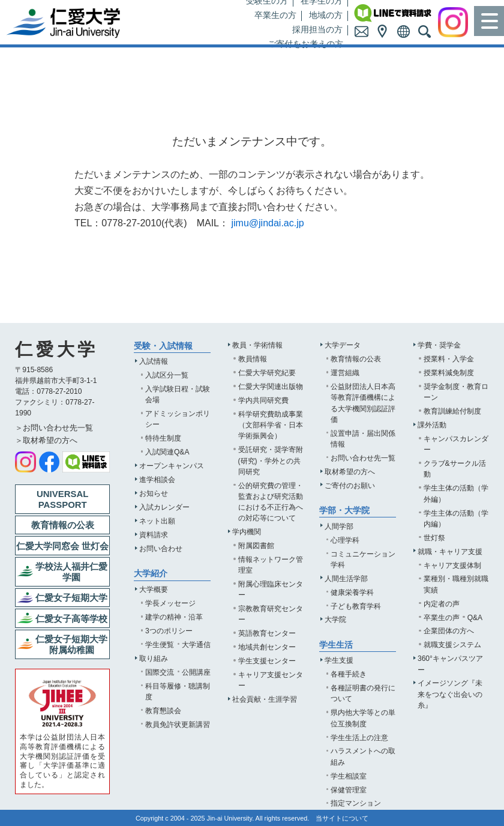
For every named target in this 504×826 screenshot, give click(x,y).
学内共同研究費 (263, 400)
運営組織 (345, 373)
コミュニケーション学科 (363, 559)
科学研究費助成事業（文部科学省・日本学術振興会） (271, 425)
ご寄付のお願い (350, 486)
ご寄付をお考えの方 (305, 44)
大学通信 (196, 645)
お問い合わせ (161, 549)
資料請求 (154, 535)
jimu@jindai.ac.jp (267, 223)
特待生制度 (163, 438)
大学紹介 (151, 574)
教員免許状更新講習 (178, 725)
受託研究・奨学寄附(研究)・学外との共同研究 (271, 460)
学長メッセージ (170, 603)
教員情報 (253, 359)
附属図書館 (256, 546)
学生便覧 (160, 645)
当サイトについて (342, 818)
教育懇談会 (163, 711)
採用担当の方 (317, 30)
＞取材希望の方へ (46, 440)
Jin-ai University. (231, 818)
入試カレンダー (164, 507)
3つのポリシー (169, 631)
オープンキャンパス (172, 466)
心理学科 (345, 540)
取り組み (154, 659)
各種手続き (349, 674)
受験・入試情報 (163, 346)
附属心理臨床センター (271, 589)
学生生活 (336, 645)
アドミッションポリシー (178, 419)
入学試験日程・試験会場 (178, 394)
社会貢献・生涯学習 (265, 699)
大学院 (335, 619)
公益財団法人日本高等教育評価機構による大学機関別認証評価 (363, 403)
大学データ (343, 345)
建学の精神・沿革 (174, 617)
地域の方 (326, 15)
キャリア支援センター (271, 680)
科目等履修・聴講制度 (178, 692)
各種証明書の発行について (363, 693)
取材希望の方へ (350, 472)
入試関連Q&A (167, 452)
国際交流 (160, 672)
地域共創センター (267, 647)
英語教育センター (267, 633)
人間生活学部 (346, 579)
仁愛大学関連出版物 (271, 387)
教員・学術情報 (257, 345)
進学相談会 (157, 480)
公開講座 (196, 672)
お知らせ (154, 493)
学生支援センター (267, 661)
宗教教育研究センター (271, 614)
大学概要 (154, 589)
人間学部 (339, 526)
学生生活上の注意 (359, 738)
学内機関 (247, 532)
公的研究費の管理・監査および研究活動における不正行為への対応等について (271, 502)
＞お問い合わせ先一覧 (54, 428)
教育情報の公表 (356, 359)
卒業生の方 (275, 15)
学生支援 (339, 660)
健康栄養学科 (352, 592)
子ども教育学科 (356, 606)
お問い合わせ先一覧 (363, 458)
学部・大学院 (344, 511)
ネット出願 (157, 521)
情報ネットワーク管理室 (271, 565)
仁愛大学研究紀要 (267, 373)
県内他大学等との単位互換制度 (363, 718)
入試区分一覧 (167, 375)
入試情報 (154, 361)
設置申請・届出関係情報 (363, 439)
